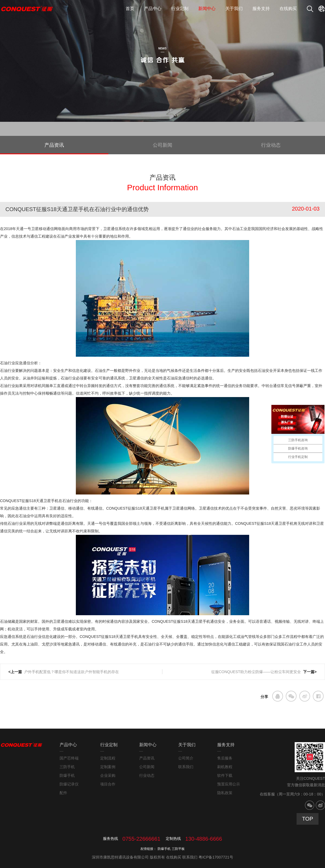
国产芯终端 (69, 758)
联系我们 (186, 767)
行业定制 (180, 9)
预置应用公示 (229, 784)
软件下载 (225, 775)
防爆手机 (67, 775)
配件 (63, 793)
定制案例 (108, 767)
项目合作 (108, 784)
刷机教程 (225, 767)
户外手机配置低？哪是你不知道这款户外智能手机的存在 (72, 672)
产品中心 (153, 9)
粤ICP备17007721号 (216, 857)
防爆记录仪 (69, 784)
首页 (130, 9)
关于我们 (234, 9)
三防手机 (67, 767)
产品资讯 (54, 145)
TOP (308, 819)
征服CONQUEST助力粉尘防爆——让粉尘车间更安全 (256, 672)
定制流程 (108, 758)
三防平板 (178, 849)
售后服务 (225, 758)
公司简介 (186, 758)
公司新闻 (162, 145)
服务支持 (261, 9)
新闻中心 (207, 9)
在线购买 (288, 9)
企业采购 (108, 775)
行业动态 (271, 145)
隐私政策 (225, 793)
